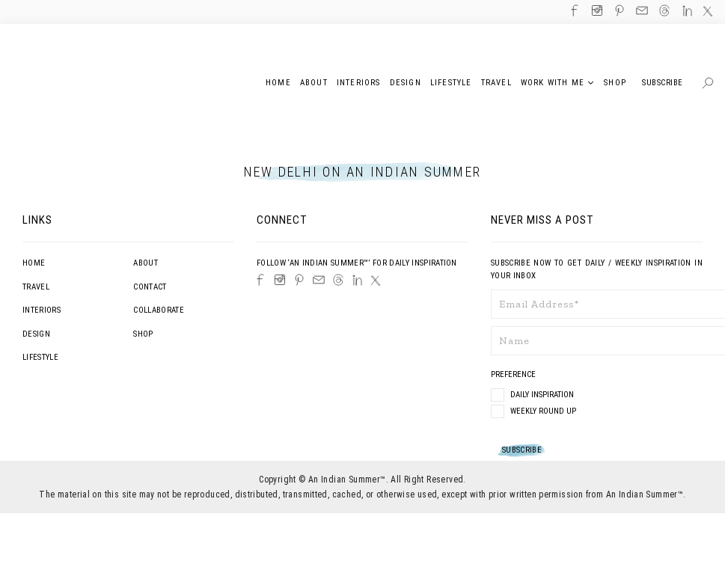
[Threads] (338, 280)
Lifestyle (40, 357)
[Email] (319, 280)
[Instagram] (280, 280)
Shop (143, 334)
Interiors (42, 310)
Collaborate (159, 310)
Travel (36, 287)
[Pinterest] (299, 280)
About (146, 263)
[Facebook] (260, 280)
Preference (514, 374)
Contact (150, 287)
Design (36, 334)
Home (34, 263)
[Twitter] (376, 281)
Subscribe (663, 83)
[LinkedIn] (357, 280)
